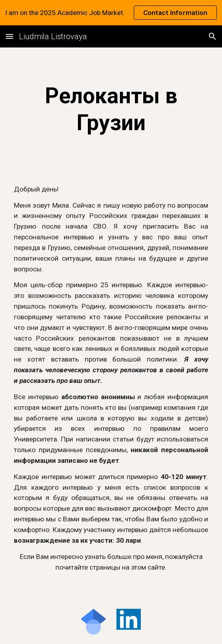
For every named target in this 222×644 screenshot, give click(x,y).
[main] (111, 109)
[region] (111, 13)
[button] (9, 36)
